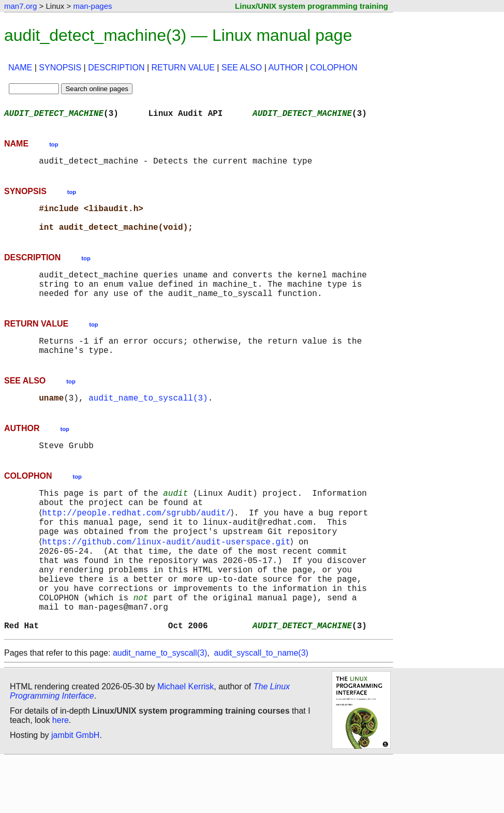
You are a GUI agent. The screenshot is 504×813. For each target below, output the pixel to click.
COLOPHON (334, 68)
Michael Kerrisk (186, 740)
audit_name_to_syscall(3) (148, 420)
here (61, 774)
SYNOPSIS (60, 68)
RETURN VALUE (183, 68)
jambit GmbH (75, 789)
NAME (20, 68)
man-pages (92, 6)
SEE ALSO (242, 68)
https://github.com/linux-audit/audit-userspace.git (168, 577)
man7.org (20, 6)
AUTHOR (286, 68)
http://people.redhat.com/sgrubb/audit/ (138, 542)
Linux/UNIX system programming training (312, 6)
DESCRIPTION (116, 68)
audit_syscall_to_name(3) (261, 707)
